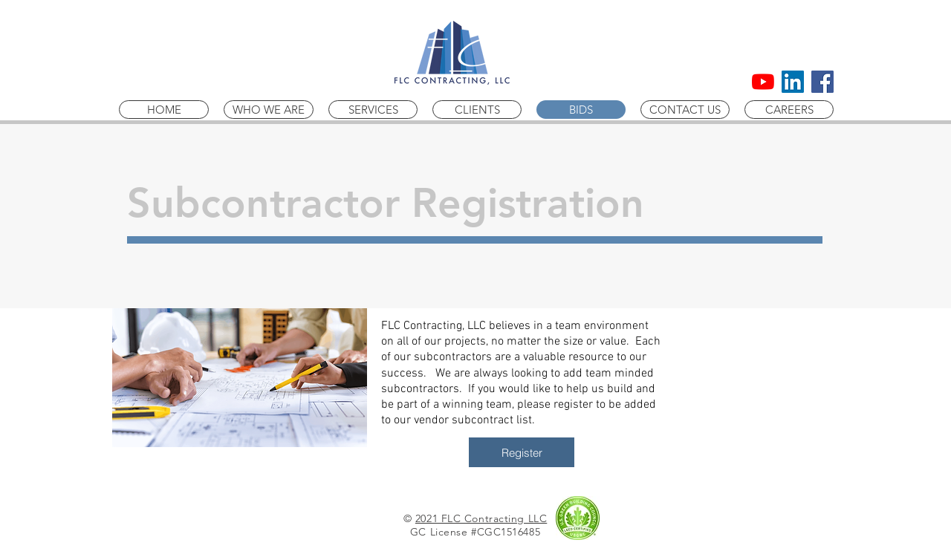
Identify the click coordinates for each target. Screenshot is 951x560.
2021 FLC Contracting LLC (481, 518)
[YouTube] (763, 82)
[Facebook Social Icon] (822, 82)
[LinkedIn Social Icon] (793, 82)
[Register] (522, 452)
